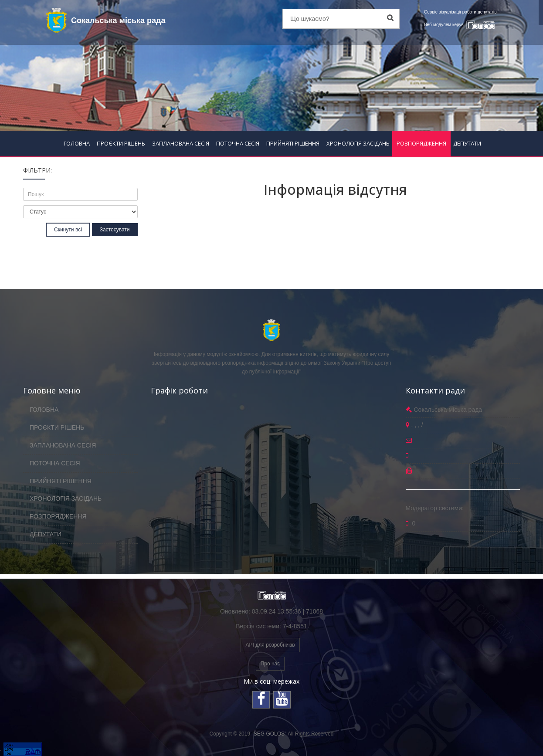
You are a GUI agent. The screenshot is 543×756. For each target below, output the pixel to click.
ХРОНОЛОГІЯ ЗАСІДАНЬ (358, 143)
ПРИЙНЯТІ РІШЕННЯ (293, 143)
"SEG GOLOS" (269, 734)
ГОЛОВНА (77, 143)
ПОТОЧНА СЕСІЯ (238, 143)
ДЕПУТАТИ (467, 143)
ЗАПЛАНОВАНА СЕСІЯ (181, 143)
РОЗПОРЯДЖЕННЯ (421, 143)
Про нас (270, 664)
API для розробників (270, 645)
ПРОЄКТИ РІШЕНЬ (121, 143)
